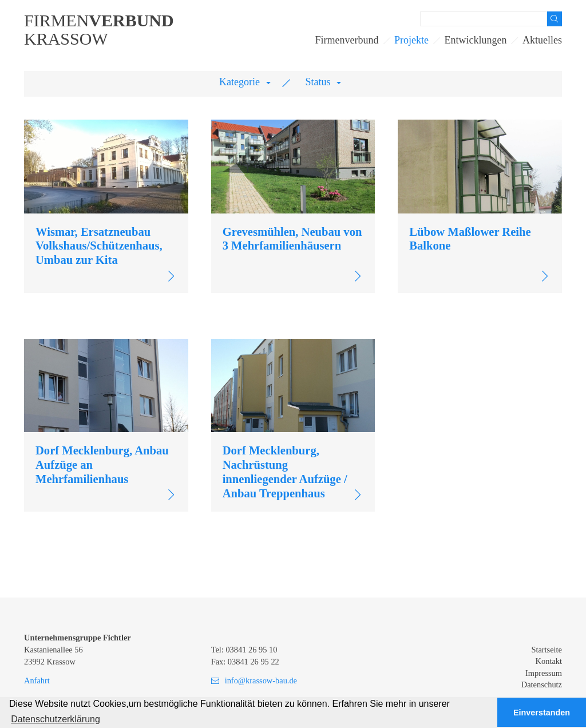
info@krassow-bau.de (261, 680)
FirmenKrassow (99, 30)
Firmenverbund (347, 40)
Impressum (544, 673)
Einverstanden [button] (542, 713)
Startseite (547, 650)
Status (318, 82)
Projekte (411, 40)
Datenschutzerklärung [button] (56, 719)
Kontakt (549, 661)
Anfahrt (37, 680)
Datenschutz (542, 685)
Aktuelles (542, 40)
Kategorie (239, 82)
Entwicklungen (476, 40)
